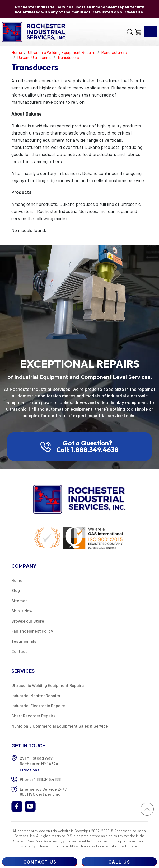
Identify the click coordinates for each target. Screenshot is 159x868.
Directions (30, 770)
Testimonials (24, 641)
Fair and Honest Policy (32, 631)
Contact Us (40, 862)
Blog (16, 590)
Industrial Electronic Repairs (38, 706)
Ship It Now (22, 611)
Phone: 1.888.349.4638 (40, 779)
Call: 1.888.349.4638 (87, 450)
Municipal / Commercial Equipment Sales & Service (60, 726)
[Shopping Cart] (138, 32)
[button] (130, 32)
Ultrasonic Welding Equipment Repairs (48, 685)
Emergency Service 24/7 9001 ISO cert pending (43, 791)
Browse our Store (28, 621)
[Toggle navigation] (150, 32)
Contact (19, 651)
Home (17, 580)
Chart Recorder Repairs (33, 716)
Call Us (119, 862)
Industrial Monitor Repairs (36, 696)
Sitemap (20, 601)
